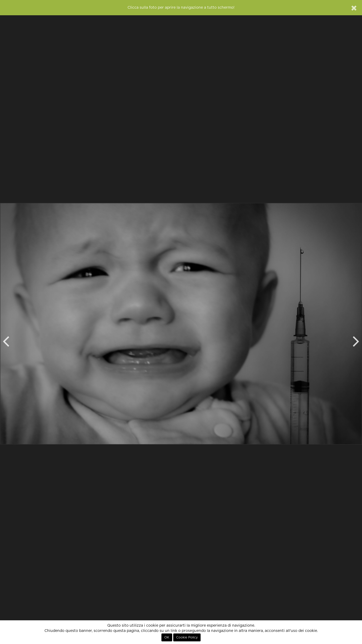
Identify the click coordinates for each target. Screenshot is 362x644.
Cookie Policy (187, 637)
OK (167, 637)
